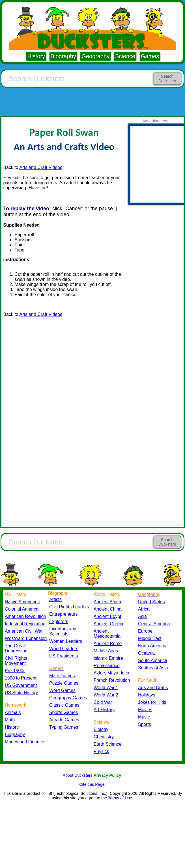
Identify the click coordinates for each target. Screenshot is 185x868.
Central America (154, 624)
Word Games (62, 690)
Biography (63, 56)
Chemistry (104, 737)
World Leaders (64, 649)
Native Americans (22, 602)
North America (152, 646)
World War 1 (106, 688)
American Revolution (25, 616)
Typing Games (64, 727)
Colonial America (22, 609)
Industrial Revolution (25, 624)
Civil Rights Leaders (69, 607)
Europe (145, 631)
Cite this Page (92, 784)
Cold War (103, 702)
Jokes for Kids (152, 702)
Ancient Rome (108, 644)
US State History (21, 693)
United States (151, 602)
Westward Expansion (26, 638)
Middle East (150, 638)
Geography (95, 56)
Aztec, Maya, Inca (111, 673)
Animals (13, 712)
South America (153, 660)
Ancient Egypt (107, 616)
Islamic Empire (108, 658)
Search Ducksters (167, 79)
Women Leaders (66, 641)
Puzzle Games (64, 683)
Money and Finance (24, 742)
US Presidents (64, 656)
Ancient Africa (107, 602)
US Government (21, 685)
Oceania (146, 653)
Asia (142, 616)
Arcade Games (64, 720)
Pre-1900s (15, 671)
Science (125, 56)
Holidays (147, 695)
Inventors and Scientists (63, 631)
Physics (101, 751)
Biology (101, 729)
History (36, 56)
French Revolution (112, 680)
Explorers (59, 621)
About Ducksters (78, 775)
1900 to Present (21, 678)
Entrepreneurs (63, 614)
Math (10, 720)
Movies (145, 710)
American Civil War (24, 631)
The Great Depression (16, 648)
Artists (55, 599)
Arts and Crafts (153, 688)
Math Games (62, 676)
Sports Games (64, 712)
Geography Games (68, 698)
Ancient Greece (109, 624)
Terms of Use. (121, 798)
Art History (104, 710)
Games (150, 56)
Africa (144, 609)
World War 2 (106, 695)
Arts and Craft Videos (41, 167)
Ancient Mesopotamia (107, 634)
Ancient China (108, 609)
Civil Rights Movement (16, 661)
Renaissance (107, 666)
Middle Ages (106, 651)
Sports (145, 724)
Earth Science (108, 744)
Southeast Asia (153, 668)
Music (144, 717)
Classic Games (64, 705)
